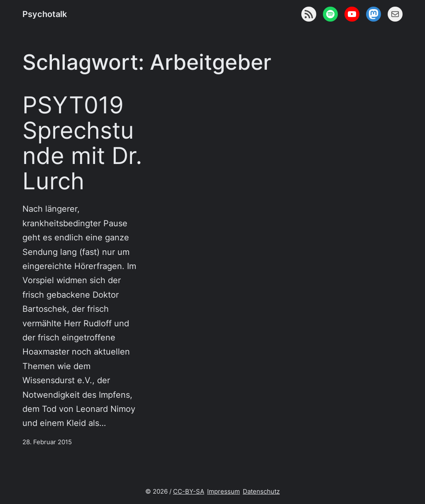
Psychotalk (45, 14)
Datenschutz (261, 492)
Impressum (223, 492)
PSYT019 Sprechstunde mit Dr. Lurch (82, 143)
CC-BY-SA (189, 492)
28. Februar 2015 (47, 442)
